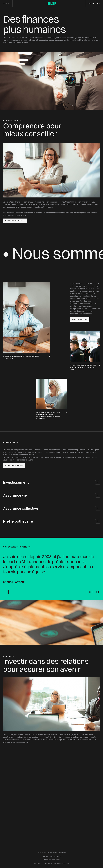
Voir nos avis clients (80, 319)
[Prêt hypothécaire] (51, 521)
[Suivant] (11, 592)
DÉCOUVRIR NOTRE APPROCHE (15, 221)
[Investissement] (51, 482)
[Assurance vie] (51, 495)
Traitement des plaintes (51, 860)
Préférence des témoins (42, 864)
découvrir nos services (14, 465)
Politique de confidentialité (51, 856)
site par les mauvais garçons (60, 864)
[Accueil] (51, 3)
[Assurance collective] (51, 508)
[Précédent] (5, 592)
